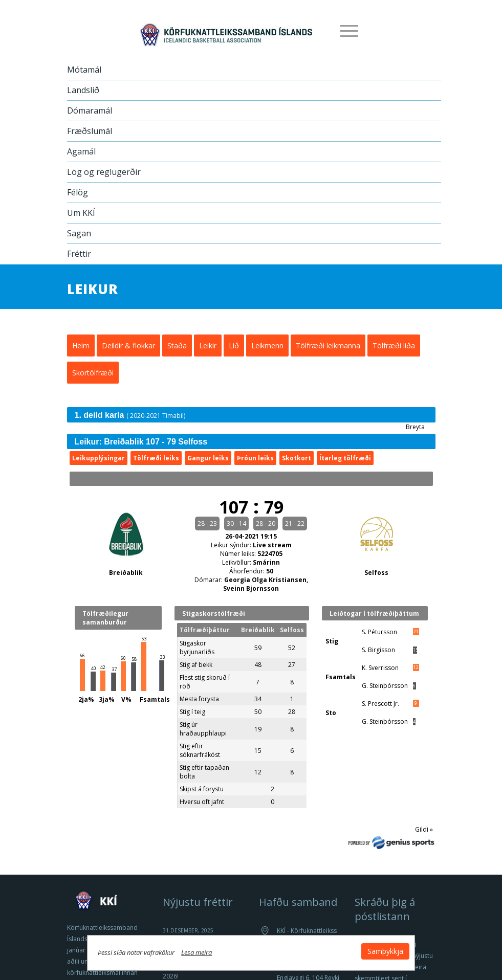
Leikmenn (267, 346)
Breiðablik (126, 573)
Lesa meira (207, 951)
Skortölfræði (93, 373)
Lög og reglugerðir (104, 172)
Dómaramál (90, 110)
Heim (81, 346)
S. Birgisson (378, 650)
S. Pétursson (379, 632)
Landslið (83, 90)
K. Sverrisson (380, 668)
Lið (234, 346)
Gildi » (424, 829)
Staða (177, 346)
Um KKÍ (81, 213)
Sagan (79, 233)
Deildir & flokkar (128, 346)
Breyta (415, 427)
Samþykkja (375, 950)
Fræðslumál (90, 131)
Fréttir (79, 254)
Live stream (272, 545)
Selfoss (376, 573)
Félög (78, 192)
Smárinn (266, 562)
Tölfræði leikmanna (328, 346)
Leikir (208, 346)
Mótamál (84, 70)
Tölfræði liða (394, 346)
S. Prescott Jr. (380, 704)
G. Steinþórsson (385, 686)
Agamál (81, 151)
